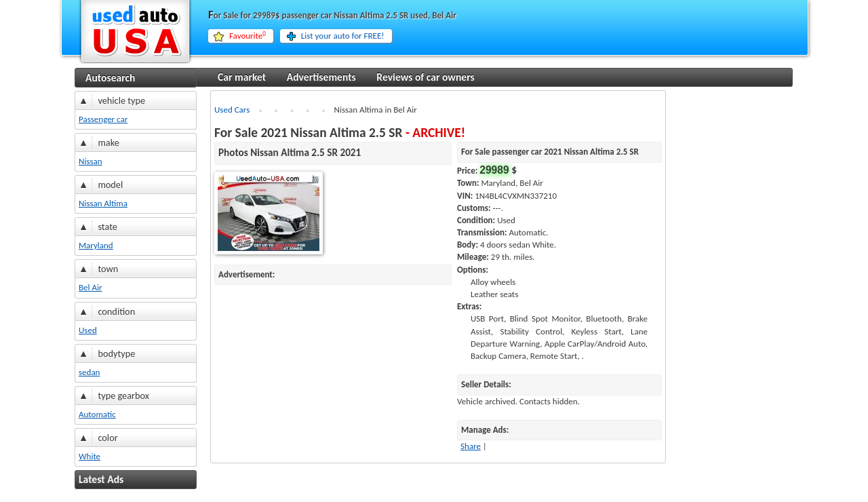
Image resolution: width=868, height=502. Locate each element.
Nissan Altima (103, 203)
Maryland (96, 245)
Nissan (91, 161)
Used (88, 330)
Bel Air (91, 287)
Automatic (97, 414)
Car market (242, 77)
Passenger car (103, 119)
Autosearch (110, 78)
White (90, 456)
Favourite (248, 36)
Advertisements (321, 77)
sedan (89, 372)
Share (471, 446)
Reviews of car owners (425, 77)
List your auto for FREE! (343, 36)
